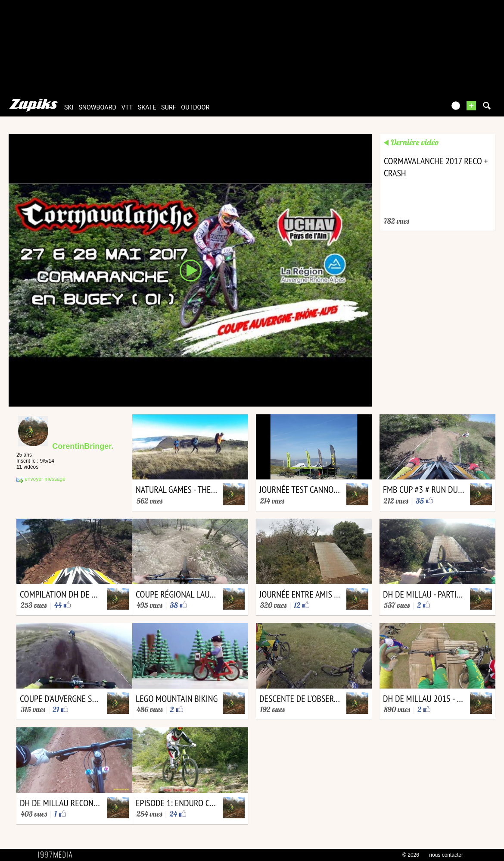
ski (69, 108)
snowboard (97, 108)
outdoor (195, 108)
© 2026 (411, 855)
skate (147, 108)
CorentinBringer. (83, 446)
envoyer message (41, 479)
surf (169, 108)
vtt (127, 108)
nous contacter (446, 855)
